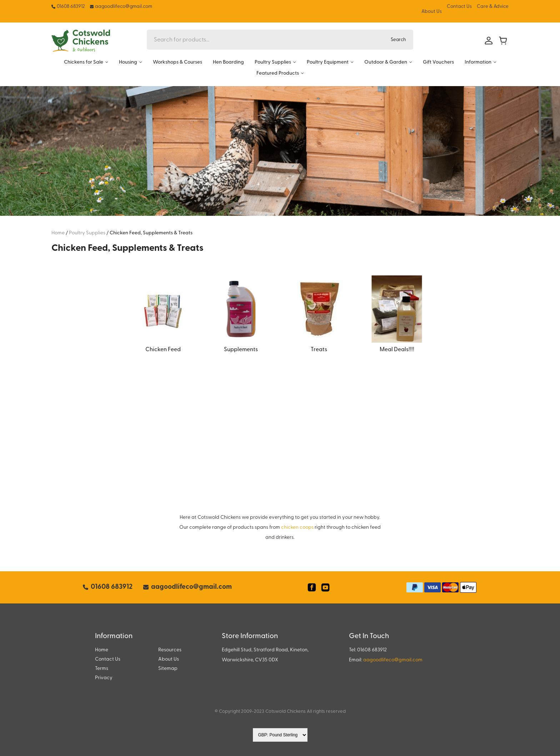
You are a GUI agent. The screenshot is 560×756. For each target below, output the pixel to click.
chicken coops (297, 528)
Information (478, 62)
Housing (128, 62)
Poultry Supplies (273, 62)
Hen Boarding (228, 62)
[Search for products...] (265, 40)
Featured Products (278, 73)
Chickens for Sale (84, 62)
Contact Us (459, 7)
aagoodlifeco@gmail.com (393, 660)
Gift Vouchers (438, 62)
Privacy (104, 678)
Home (102, 650)
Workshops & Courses (177, 62)
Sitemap (168, 669)
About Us (432, 12)
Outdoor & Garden (386, 62)
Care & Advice (493, 7)
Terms (102, 669)
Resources (170, 650)
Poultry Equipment (328, 62)
